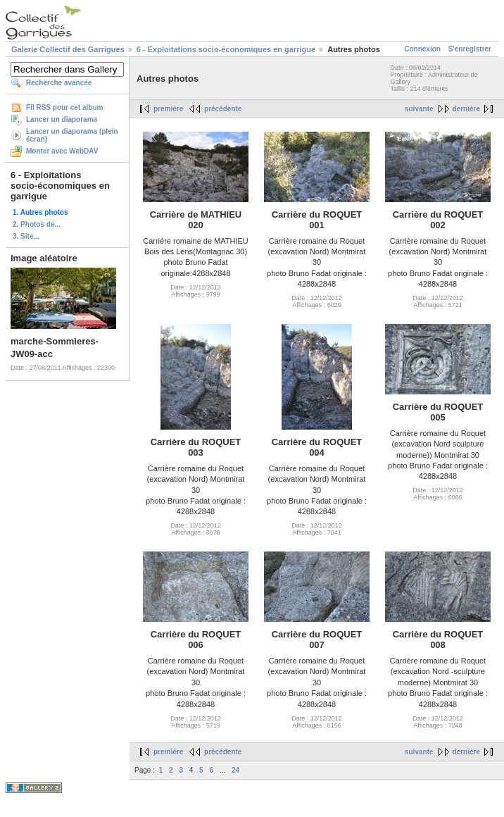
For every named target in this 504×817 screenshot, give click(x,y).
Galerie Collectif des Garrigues (68, 49)
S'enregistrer (470, 49)
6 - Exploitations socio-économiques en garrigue (226, 49)
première (168, 109)
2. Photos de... (37, 224)
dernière (466, 109)
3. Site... (26, 236)
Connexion (422, 49)
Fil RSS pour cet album (64, 107)
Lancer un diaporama (62, 119)
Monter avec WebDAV (62, 151)
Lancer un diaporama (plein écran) (72, 135)
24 (235, 770)
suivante (419, 109)
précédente (223, 109)
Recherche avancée (59, 83)
